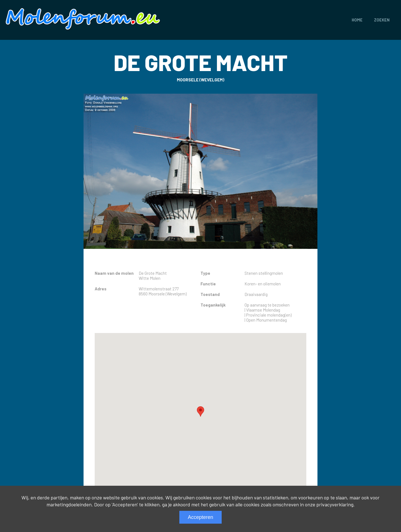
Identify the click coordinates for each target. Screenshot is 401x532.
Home (357, 20)
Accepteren (200, 517)
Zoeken (382, 20)
